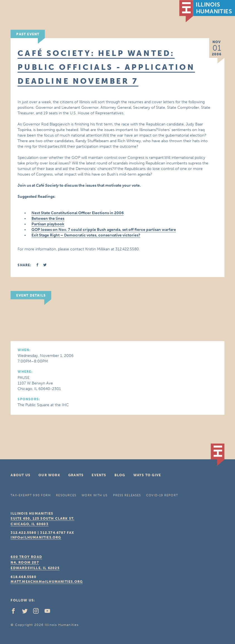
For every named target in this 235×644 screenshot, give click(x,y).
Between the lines (48, 219)
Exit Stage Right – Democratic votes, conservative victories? (86, 235)
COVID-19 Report (162, 495)
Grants (76, 475)
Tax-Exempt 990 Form (31, 495)
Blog (120, 475)
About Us (20, 475)
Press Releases (127, 495)
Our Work (49, 475)
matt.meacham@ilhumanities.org (47, 582)
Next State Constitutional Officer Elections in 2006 (78, 213)
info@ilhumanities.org (36, 537)
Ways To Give (147, 475)
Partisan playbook (48, 224)
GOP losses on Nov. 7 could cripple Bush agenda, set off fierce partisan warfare (104, 230)
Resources (66, 495)
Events (99, 475)
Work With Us (95, 495)
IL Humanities (207, 11)
